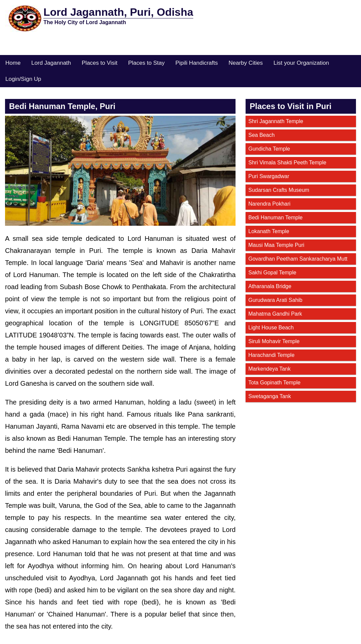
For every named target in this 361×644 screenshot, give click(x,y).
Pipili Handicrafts (197, 63)
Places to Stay (146, 63)
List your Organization (301, 63)
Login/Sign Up (23, 79)
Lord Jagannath (51, 63)
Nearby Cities (246, 63)
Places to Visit (100, 63)
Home (13, 63)
